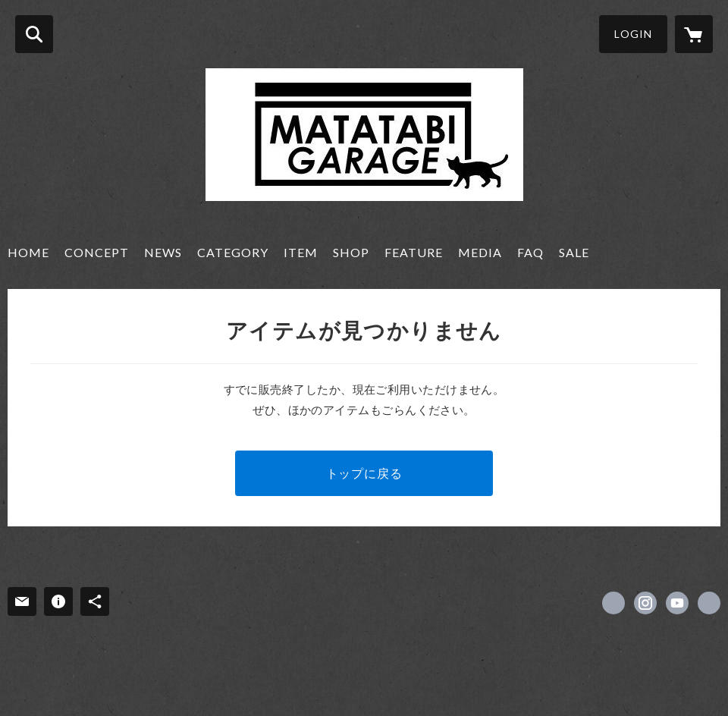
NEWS (163, 252)
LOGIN (633, 34)
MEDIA (480, 252)
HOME (28, 252)
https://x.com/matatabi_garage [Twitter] (613, 603)
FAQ (530, 252)
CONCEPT (97, 252)
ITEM (301, 252)
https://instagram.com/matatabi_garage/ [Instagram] (645, 603)
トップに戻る (364, 473)
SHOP (351, 252)
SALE (574, 252)
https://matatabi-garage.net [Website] (709, 603)
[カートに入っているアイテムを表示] (694, 34)
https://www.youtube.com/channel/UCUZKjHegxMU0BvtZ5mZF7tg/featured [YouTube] (677, 603)
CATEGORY (233, 252)
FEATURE (414, 252)
